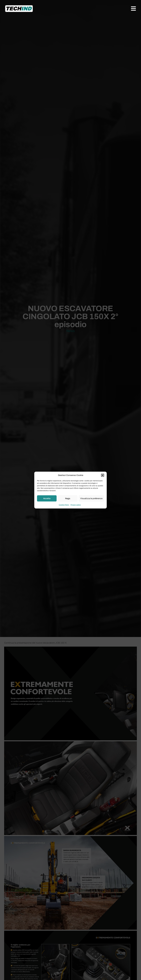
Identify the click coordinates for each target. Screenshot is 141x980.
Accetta (47, 498)
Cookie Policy (64, 505)
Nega (68, 498)
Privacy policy (76, 505)
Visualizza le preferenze (91, 498)
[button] (103, 475)
